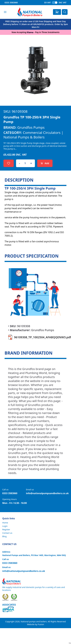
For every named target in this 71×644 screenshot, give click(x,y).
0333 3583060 (11, 2)
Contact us (7, 533)
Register (6, 529)
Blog (4, 536)
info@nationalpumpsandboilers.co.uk (47, 493)
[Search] (65, 12)
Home (5, 523)
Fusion (41, 624)
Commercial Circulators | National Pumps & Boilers (33, 135)
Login (5, 526)
